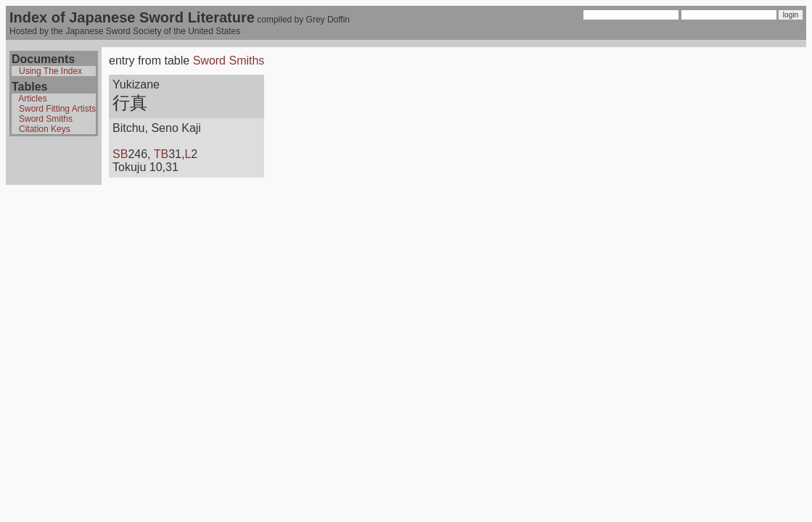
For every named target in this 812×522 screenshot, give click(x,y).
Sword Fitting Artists (57, 109)
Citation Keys (45, 129)
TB (161, 154)
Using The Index (50, 71)
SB (120, 154)
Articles (32, 99)
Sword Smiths (46, 119)
